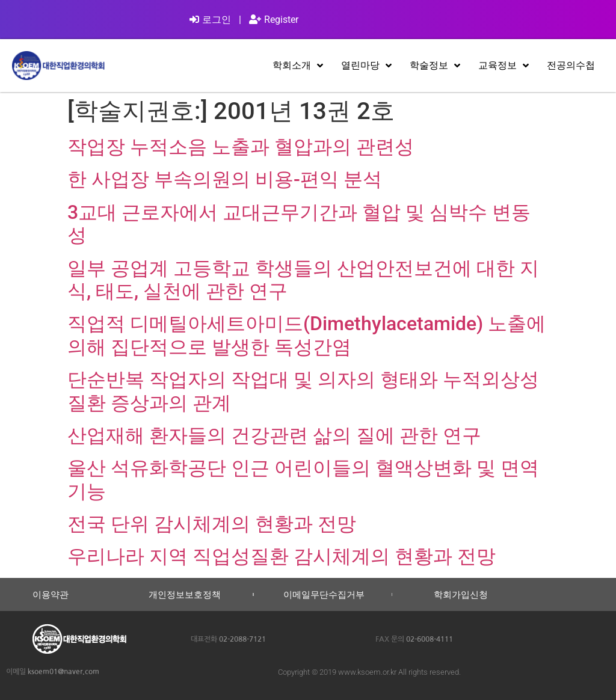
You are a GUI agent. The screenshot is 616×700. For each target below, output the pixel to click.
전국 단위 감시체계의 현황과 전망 (212, 524)
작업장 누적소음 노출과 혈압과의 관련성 (241, 147)
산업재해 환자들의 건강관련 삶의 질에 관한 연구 (274, 435)
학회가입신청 (461, 594)
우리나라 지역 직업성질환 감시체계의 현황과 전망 (282, 556)
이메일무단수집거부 (324, 594)
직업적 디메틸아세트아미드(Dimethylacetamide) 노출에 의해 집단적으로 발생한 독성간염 (306, 335)
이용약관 (51, 594)
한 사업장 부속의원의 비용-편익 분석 (225, 179)
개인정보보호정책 (185, 594)
